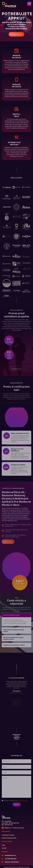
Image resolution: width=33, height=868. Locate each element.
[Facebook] (3, 828)
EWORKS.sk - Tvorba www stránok (14, 828)
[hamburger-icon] (29, 4)
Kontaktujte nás (16, 33)
